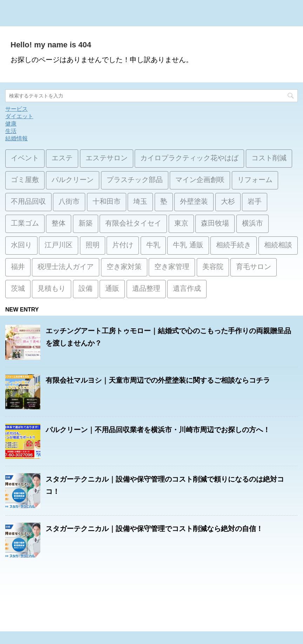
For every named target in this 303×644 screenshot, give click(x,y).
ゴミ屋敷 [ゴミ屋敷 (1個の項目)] (25, 180)
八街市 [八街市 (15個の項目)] (69, 202)
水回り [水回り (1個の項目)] (21, 246)
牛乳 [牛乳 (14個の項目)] (153, 246)
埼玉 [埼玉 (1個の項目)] (140, 202)
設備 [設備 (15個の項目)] (86, 289)
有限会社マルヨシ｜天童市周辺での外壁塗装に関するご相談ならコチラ (158, 380)
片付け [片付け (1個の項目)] (123, 246)
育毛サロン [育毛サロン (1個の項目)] (254, 267)
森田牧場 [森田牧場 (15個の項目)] (215, 224)
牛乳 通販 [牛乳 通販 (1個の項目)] (188, 246)
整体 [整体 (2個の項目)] (59, 224)
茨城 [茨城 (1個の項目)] (18, 289)
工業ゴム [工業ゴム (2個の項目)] (25, 224)
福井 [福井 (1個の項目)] (18, 267)
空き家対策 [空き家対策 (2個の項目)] (124, 267)
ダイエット (19, 116)
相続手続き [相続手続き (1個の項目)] (234, 246)
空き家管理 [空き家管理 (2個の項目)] (172, 267)
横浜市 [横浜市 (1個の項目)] (252, 224)
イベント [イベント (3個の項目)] (25, 159)
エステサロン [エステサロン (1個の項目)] (107, 159)
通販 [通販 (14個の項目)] (112, 289)
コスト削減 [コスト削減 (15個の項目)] (269, 159)
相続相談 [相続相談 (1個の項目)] (278, 246)
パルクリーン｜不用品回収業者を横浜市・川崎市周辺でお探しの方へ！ (158, 430)
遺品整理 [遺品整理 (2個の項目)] (146, 289)
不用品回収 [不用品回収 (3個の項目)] (28, 202)
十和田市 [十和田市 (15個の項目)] (107, 202)
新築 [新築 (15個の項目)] (86, 224)
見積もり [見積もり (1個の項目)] (52, 289)
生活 (11, 131)
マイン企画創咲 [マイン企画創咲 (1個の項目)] (200, 180)
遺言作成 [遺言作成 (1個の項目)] (187, 289)
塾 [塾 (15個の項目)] (164, 202)
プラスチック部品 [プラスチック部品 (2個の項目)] (135, 180)
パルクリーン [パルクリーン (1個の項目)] (73, 180)
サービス (16, 109)
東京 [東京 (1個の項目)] (181, 224)
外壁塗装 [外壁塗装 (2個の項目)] (194, 202)
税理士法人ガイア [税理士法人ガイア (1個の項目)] (66, 267)
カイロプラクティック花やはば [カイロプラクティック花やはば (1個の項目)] (189, 159)
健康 (11, 124)
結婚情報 (16, 138)
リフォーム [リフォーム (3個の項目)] (255, 180)
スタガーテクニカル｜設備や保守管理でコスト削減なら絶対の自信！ (154, 529)
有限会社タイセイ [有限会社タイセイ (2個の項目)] (133, 224)
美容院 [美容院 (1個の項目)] (213, 267)
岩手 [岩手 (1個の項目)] (255, 202)
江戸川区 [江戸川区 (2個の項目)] (59, 246)
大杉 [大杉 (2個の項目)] (228, 202)
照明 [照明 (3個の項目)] (93, 246)
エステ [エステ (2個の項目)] (62, 159)
